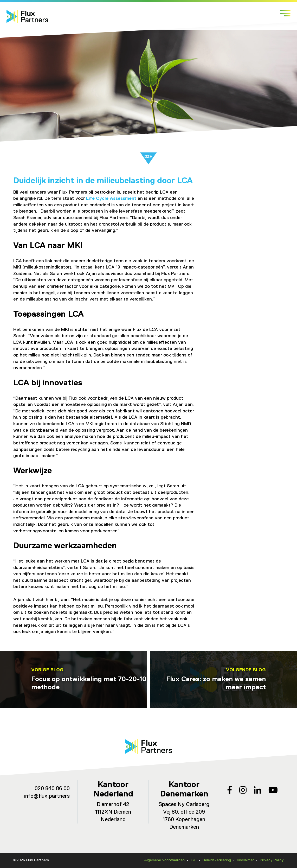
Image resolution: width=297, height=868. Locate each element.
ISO (194, 860)
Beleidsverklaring (217, 860)
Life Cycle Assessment (111, 199)
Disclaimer (245, 860)
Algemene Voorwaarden (164, 860)
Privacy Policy (272, 860)
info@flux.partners (47, 796)
